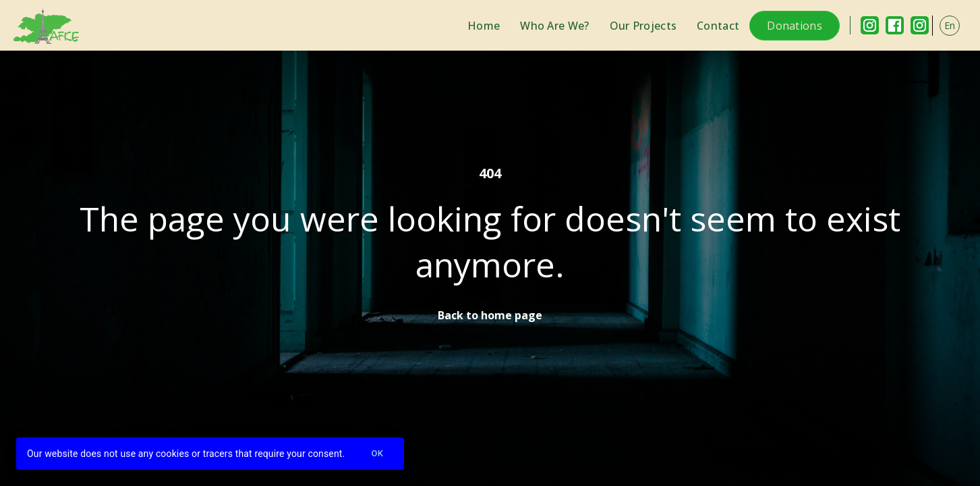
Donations (795, 26)
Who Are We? (554, 26)
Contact (718, 26)
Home (484, 26)
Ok (377, 454)
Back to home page (490, 315)
